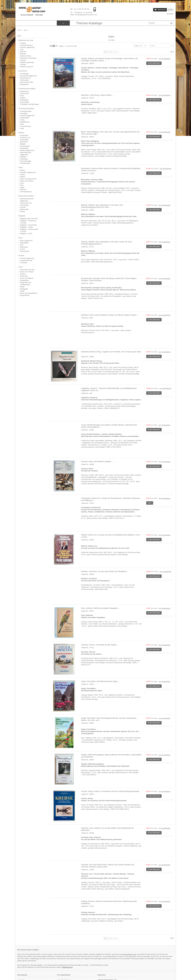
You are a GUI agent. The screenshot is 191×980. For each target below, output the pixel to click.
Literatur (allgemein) (27, 47)
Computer (24, 263)
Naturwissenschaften (26, 196)
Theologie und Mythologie (29, 104)
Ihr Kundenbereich (64, 975)
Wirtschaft (24, 276)
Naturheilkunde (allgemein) (26, 154)
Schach (23, 274)
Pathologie (24, 159)
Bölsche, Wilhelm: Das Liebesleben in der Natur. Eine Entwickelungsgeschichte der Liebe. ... (102, 206)
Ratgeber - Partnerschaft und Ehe (29, 230)
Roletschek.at (67, 967)
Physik (22, 212)
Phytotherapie (25, 163)
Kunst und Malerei (27, 278)
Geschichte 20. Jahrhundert (26, 79)
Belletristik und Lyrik (26, 40)
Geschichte (23, 71)
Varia (21, 267)
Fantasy (23, 43)
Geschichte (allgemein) (28, 76)
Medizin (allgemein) (27, 150)
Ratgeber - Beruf (26, 234)
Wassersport (25, 251)
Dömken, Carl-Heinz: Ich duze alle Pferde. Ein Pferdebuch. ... (105, 571)
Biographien (24, 84)
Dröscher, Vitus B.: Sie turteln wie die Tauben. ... (100, 645)
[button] (89, 23)
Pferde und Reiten (27, 181)
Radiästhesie (25, 122)
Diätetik (23, 144)
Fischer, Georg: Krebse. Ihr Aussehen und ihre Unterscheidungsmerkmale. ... (111, 791)
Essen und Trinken (27, 272)
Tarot (22, 124)
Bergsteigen (24, 243)
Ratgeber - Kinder (27, 227)
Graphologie (25, 118)
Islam (22, 96)
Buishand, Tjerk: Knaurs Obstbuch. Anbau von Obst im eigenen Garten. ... (110, 315)
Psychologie (24, 102)
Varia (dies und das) (27, 270)
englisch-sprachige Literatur (27, 63)
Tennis (22, 249)
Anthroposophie (26, 111)
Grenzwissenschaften (26, 108)
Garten (23, 170)
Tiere (22, 183)
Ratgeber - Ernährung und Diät (28, 222)
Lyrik (22, 49)
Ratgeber (22, 216)
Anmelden (170, 14)
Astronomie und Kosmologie (26, 204)
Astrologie (24, 113)
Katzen (23, 177)
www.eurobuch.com (129, 954)
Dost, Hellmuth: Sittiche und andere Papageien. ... (101, 608)
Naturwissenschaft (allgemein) (27, 200)
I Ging (22, 120)
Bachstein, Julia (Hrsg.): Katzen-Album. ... (98, 95)
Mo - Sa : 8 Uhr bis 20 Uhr (80, 9)
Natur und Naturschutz (28, 179)
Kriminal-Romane (26, 45)
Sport (21, 238)
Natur (21, 167)
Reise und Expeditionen (29, 293)
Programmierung (26, 260)
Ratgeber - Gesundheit (28, 225)
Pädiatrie (23, 157)
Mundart (23, 54)
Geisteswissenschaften (27, 89)
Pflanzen (23, 189)
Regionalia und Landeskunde (26, 284)
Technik (21, 256)
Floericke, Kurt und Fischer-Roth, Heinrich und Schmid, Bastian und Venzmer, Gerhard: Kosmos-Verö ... (108, 866)
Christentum (24, 94)
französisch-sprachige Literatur (28, 59)
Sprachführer (25, 295)
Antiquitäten (24, 280)
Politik (22, 291)
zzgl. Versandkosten (164, 59)
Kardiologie (24, 148)
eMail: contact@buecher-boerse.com (84, 15)
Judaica (23, 98)
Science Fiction (26, 56)
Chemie (23, 207)
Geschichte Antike (27, 82)
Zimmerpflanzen (26, 192)
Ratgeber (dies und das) (29, 219)
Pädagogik (24, 289)
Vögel (22, 187)
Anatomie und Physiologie (25, 139)
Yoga (22, 128)
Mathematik (24, 209)
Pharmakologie (26, 161)
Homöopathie (25, 146)
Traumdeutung (25, 126)
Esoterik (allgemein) (27, 116)
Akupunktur (24, 135)
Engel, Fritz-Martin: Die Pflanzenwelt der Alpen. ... (101, 681)
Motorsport (24, 247)
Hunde (22, 175)
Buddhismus (25, 91)
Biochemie (24, 142)
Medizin (22, 133)
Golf (22, 245)
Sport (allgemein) (26, 241)
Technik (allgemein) (27, 258)
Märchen (23, 52)
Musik (22, 287)
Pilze (22, 185)
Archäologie (24, 74)
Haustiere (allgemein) (28, 172)
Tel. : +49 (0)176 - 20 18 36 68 (81, 13)
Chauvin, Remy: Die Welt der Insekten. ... (97, 462)
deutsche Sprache (27, 67)
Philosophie (24, 100)
